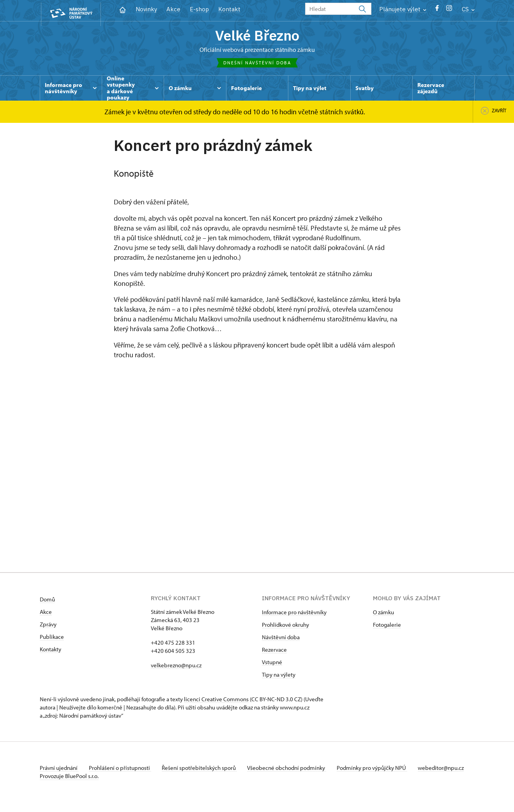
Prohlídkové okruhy (285, 627)
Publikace (52, 639)
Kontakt (229, 9)
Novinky (146, 9)
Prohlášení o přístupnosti (122, 770)
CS (468, 9)
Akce (173, 9)
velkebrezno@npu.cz (176, 667)
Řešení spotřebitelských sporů (204, 770)
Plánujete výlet (403, 9)
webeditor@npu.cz (63, 778)
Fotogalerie (387, 627)
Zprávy (48, 626)
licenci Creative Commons (216, 701)
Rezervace (274, 652)
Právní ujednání (59, 770)
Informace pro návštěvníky (294, 614)
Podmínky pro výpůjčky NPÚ (380, 770)
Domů (47, 601)
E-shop (199, 9)
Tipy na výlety (279, 676)
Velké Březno (257, 36)
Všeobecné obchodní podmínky (293, 770)
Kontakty (50, 651)
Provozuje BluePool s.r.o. (69, 786)
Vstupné (272, 664)
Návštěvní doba (281, 639)
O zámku (383, 614)
